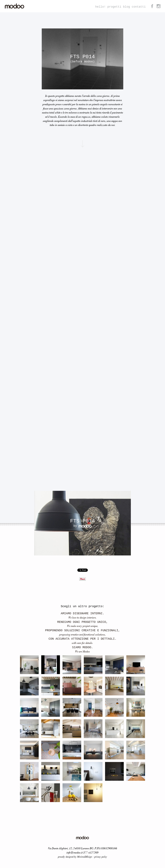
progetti (114, 7)
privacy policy (101, 857)
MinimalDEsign (85, 857)
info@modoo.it (75, 853)
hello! (100, 7)
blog (127, 7)
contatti (139, 7)
